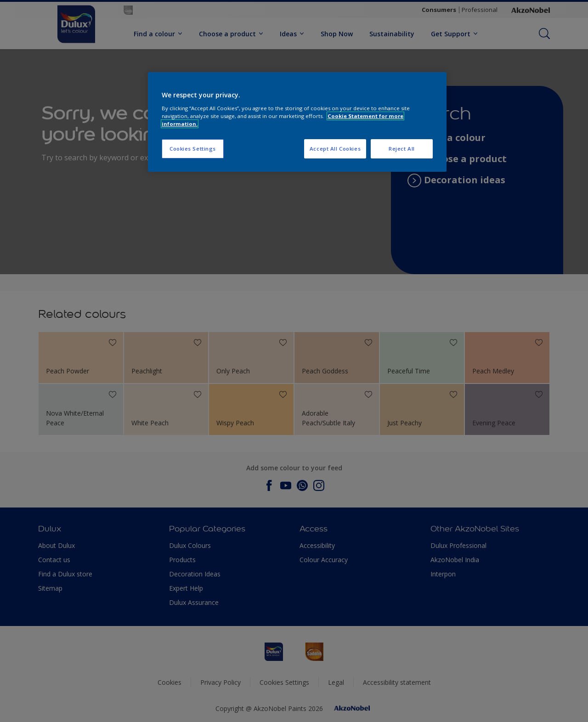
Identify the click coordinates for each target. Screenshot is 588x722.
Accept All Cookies (335, 149)
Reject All (402, 149)
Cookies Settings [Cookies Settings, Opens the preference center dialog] (193, 149)
